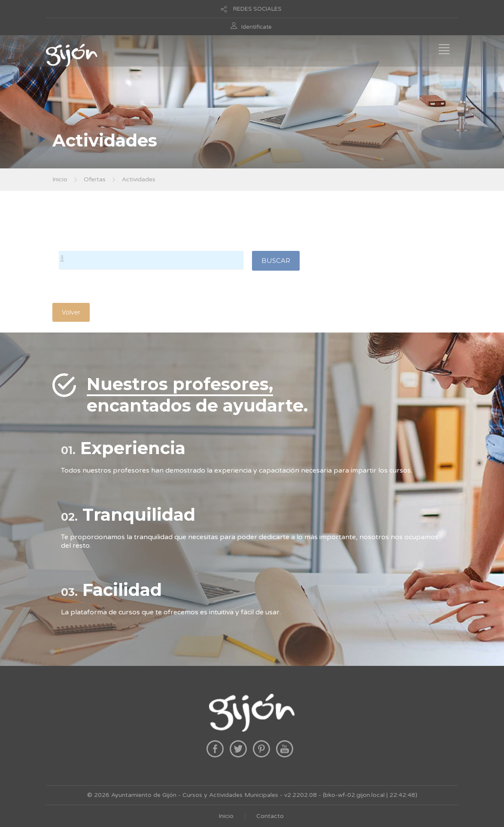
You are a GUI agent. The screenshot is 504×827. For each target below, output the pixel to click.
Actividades (139, 179)
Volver (71, 312)
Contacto (270, 816)
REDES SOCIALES (257, 9)
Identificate (257, 27)
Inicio (60, 179)
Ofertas (95, 179)
